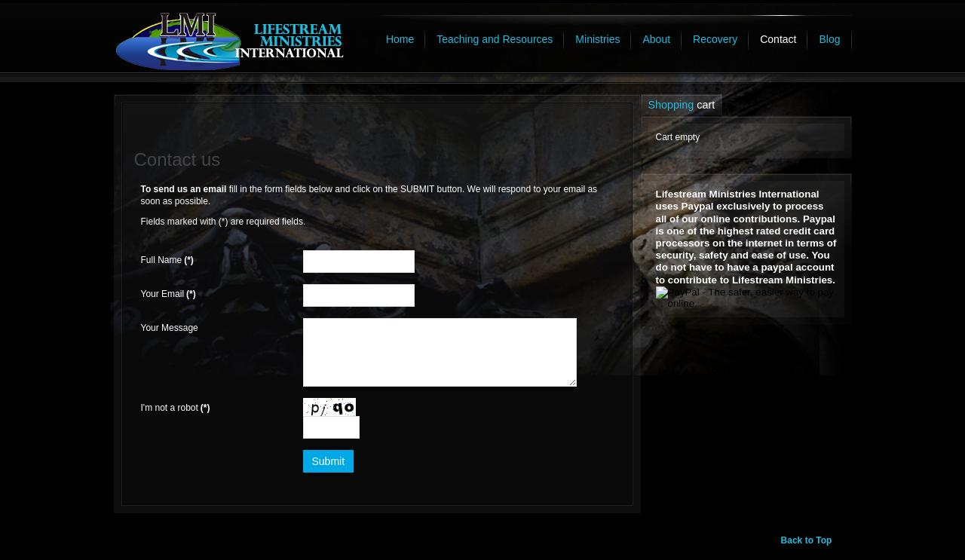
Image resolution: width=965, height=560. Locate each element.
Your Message (170, 328)
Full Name (167, 260)
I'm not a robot (176, 408)
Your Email (168, 294)
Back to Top (807, 540)
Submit (329, 461)
